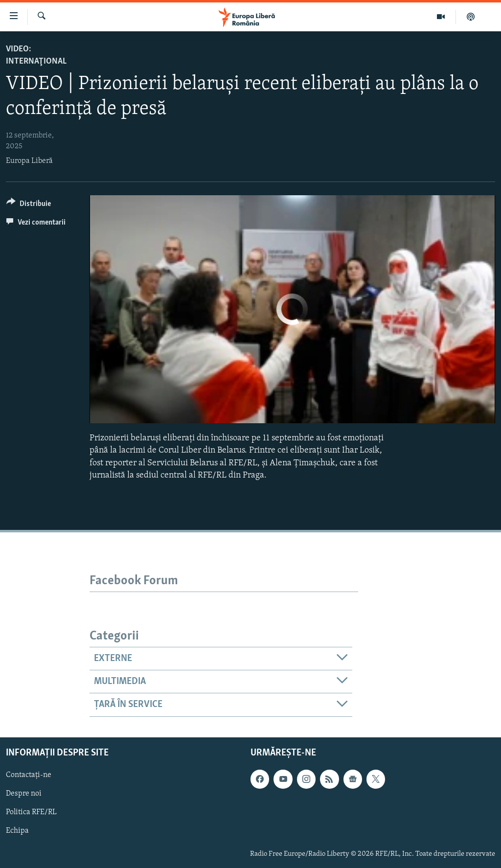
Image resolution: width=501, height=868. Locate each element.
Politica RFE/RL (31, 812)
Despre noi (24, 794)
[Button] (29, 205)
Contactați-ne (29, 775)
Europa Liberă (29, 161)
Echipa (17, 831)
